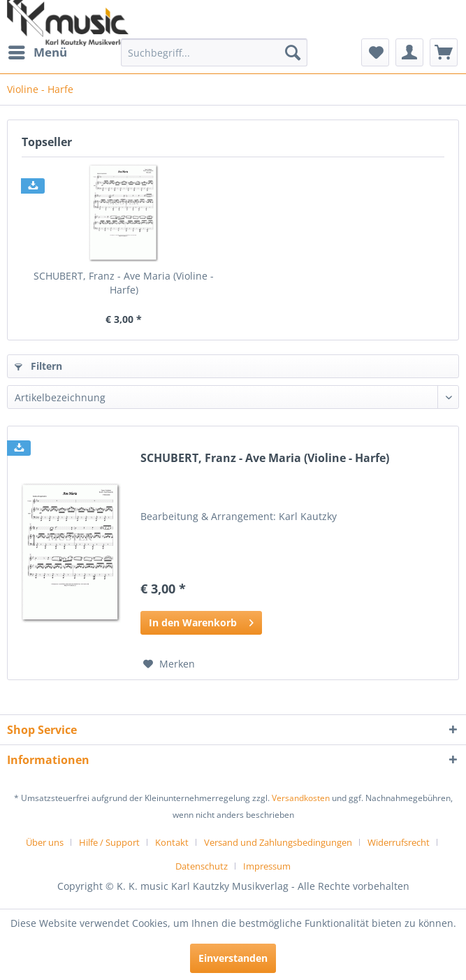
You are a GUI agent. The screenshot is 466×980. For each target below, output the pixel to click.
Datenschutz (202, 866)
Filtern (38, 366)
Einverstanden (233, 958)
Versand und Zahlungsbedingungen (278, 842)
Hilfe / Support (109, 842)
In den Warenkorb (201, 620)
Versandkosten (301, 798)
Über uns (45, 842)
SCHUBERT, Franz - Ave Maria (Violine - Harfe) (124, 283)
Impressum (267, 866)
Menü (38, 51)
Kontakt (172, 842)
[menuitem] (37, 52)
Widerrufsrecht (399, 842)
